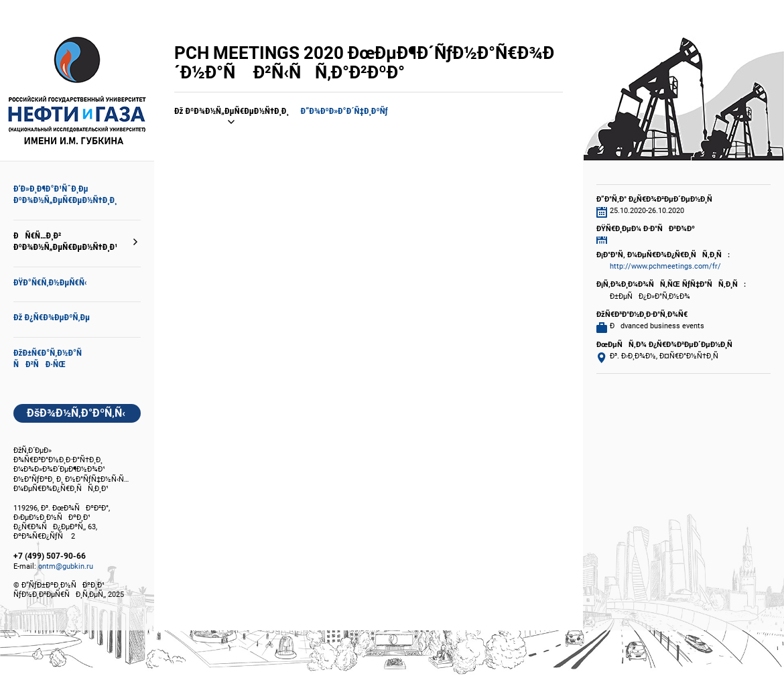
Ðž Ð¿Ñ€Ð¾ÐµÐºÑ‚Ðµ (52, 317)
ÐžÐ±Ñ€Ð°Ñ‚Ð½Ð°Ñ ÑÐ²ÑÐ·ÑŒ (51, 358)
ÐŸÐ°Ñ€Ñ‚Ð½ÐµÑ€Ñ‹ (50, 282)
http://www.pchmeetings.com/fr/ (665, 266)
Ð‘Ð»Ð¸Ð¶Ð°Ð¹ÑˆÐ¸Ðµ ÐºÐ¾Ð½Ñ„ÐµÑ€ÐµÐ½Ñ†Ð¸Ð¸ (65, 194)
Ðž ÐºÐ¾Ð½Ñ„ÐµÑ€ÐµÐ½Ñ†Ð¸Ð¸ (232, 111)
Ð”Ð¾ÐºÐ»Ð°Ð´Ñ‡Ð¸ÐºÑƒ (344, 111)
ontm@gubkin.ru (66, 566)
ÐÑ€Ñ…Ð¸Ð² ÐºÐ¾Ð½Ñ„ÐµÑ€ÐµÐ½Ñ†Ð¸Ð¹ (65, 241)
